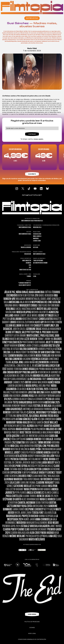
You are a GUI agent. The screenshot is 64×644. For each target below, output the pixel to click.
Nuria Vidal (32, 48)
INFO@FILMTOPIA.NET (32, 195)
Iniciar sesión (38, 139)
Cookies (32, 628)
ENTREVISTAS (32, 18)
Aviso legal (32, 633)
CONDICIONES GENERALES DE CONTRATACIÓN (32, 639)
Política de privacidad (32, 622)
